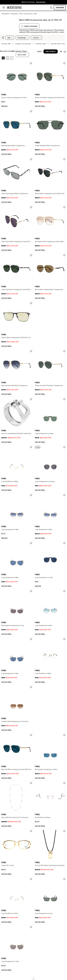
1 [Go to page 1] (34, 978)
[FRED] (10, 23)
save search (51, 52)
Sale (9, 38)
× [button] (13, 44)
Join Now (60, 8)
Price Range (22, 38)
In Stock (36, 38)
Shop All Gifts (41, 2)
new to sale (22, 55)
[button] (51, 8)
